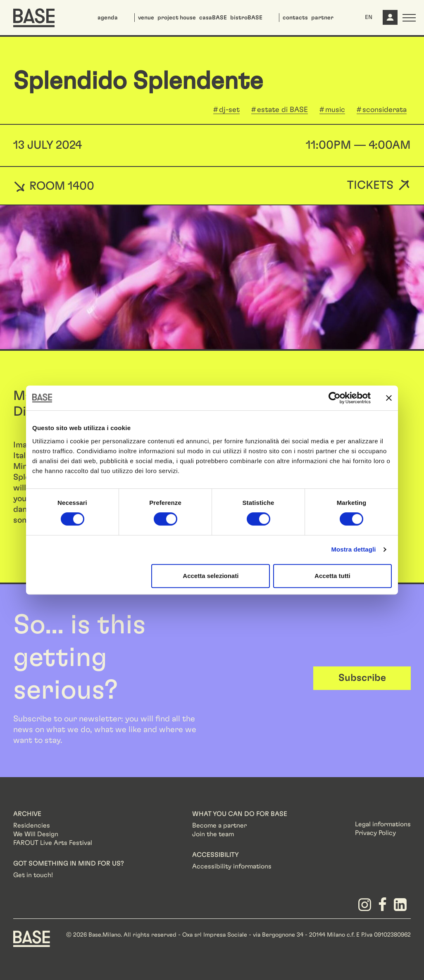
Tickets (370, 186)
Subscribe (362, 678)
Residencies (32, 825)
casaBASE (213, 18)
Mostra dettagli (353, 549)
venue (146, 18)
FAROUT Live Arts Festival (53, 843)
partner (322, 18)
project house (177, 18)
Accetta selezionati (211, 576)
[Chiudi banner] (389, 398)
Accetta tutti (332, 576)
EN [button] (369, 17)
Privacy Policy (375, 833)
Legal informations (383, 824)
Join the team (213, 834)
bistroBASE (246, 18)
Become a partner (219, 825)
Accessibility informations (232, 866)
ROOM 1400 (54, 186)
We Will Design (36, 834)
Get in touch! (33, 875)
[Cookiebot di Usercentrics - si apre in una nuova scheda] (335, 398)
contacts (295, 18)
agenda (108, 18)
